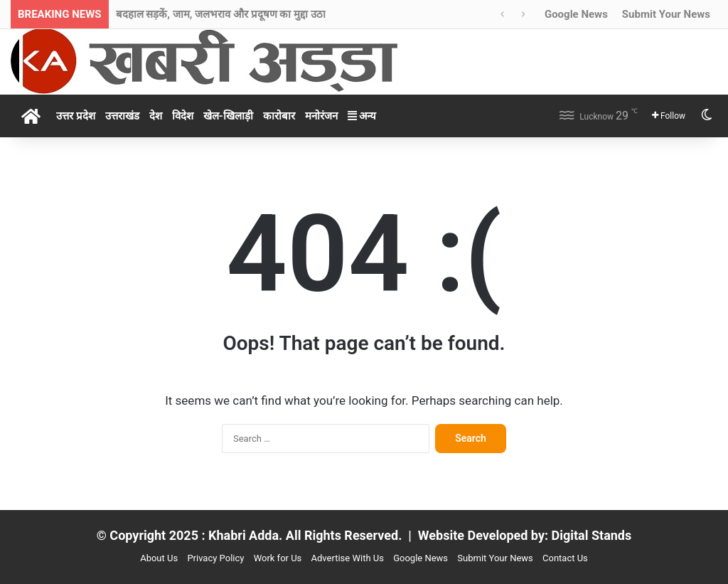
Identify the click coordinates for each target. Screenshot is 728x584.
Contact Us (565, 558)
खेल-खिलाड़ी (228, 116)
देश (156, 116)
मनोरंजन (321, 116)
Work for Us (278, 558)
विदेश (183, 116)
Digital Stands (592, 535)
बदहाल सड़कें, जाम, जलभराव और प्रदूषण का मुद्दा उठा (221, 14)
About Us (159, 558)
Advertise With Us (348, 558)
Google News (576, 14)
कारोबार (279, 116)
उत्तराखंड (122, 116)
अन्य (362, 116)
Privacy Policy (215, 558)
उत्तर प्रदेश (76, 116)
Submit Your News (666, 14)
